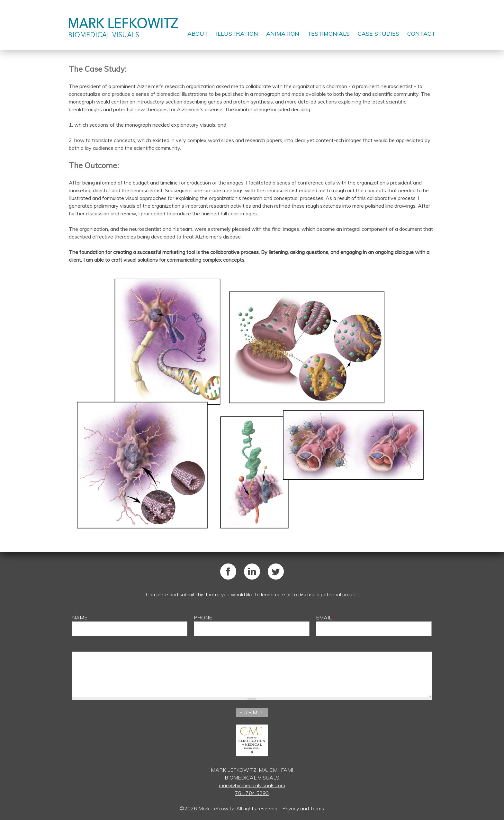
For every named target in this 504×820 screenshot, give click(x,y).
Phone (203, 617)
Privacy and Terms (303, 808)
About (198, 33)
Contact (421, 33)
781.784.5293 (252, 793)
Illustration (237, 33)
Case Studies (378, 33)
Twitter (276, 572)
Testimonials (328, 33)
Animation (283, 33)
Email (326, 617)
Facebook (228, 572)
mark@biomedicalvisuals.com (252, 785)
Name (80, 617)
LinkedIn (252, 572)
